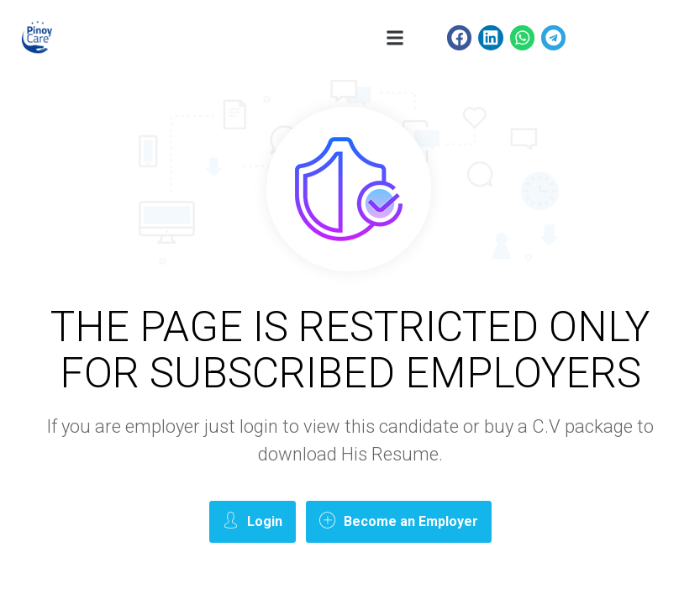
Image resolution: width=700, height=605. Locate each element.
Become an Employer (399, 521)
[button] (395, 38)
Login (253, 521)
